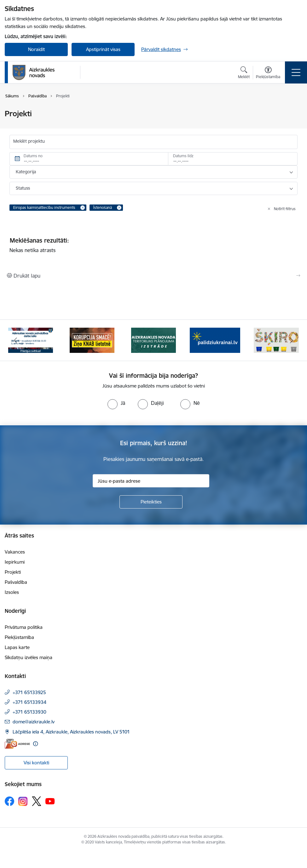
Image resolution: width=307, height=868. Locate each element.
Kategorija (26, 172)
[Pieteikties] (151, 502)
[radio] (116, 403)
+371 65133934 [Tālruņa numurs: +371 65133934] (29, 702)
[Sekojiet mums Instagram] (23, 801)
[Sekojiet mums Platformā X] (37, 801)
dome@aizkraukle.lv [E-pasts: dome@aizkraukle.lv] (34, 722)
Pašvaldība (16, 582)
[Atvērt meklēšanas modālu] (244, 73)
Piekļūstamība (19, 637)
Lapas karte (17, 647)
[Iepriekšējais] (15, 340)
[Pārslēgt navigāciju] (296, 72)
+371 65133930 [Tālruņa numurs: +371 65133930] (29, 712)
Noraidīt (36, 49)
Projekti (13, 572)
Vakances (15, 552)
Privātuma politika (24, 627)
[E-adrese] (17, 744)
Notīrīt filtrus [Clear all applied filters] (285, 209)
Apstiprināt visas (103, 49)
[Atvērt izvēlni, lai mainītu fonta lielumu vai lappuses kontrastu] (268, 73)
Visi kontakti (36, 763)
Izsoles (12, 592)
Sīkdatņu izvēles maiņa (29, 657)
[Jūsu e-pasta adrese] (151, 481)
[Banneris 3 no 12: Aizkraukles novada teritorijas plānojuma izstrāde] (153, 340)
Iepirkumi (15, 562)
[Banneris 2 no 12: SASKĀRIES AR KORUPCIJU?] (92, 340)
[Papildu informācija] (35, 744)
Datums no (33, 156)
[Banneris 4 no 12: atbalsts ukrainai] (215, 340)
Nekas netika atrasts (32, 250)
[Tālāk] (292, 340)
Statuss (23, 188)
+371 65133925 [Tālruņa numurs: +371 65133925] (29, 692)
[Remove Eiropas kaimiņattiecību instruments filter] (83, 208)
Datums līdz (183, 156)
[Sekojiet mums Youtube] (50, 801)
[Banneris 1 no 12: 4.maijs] (31, 340)
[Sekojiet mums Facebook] (9, 801)
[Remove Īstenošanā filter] (119, 208)
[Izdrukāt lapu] (153, 276)
